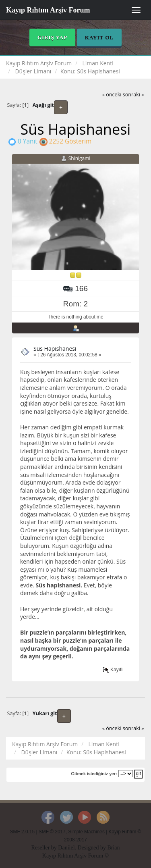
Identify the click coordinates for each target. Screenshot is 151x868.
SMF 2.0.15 (22, 832)
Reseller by (44, 848)
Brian (113, 848)
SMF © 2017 (52, 832)
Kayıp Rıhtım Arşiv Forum (48, 10)
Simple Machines (86, 832)
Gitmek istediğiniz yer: (94, 774)
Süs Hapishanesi (55, 349)
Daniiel (66, 848)
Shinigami (80, 158)
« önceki (112, 95)
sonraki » (133, 95)
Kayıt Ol (99, 37)
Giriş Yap (52, 37)
